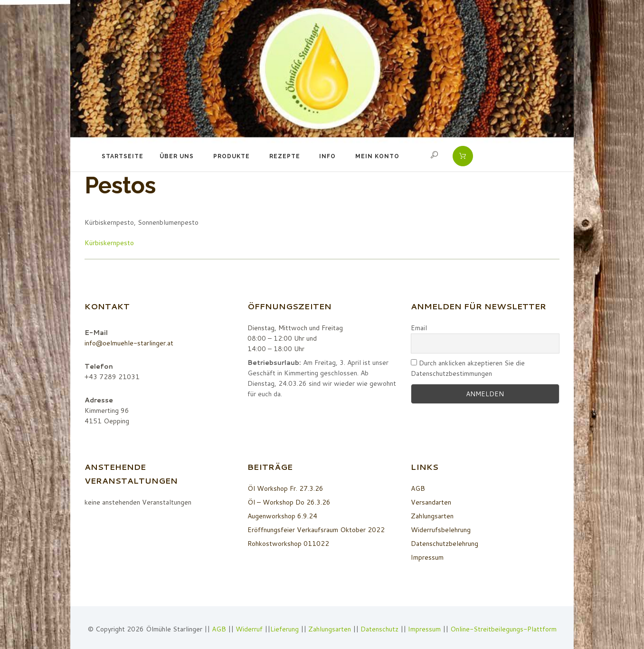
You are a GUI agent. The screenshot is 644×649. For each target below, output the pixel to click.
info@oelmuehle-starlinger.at (129, 343)
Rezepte (285, 156)
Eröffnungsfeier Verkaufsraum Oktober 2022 (316, 530)
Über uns (177, 156)
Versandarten (431, 502)
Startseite (123, 156)
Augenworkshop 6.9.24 (282, 516)
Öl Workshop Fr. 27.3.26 (285, 488)
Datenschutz (379, 629)
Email (419, 328)
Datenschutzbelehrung (445, 544)
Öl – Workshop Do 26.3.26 (289, 502)
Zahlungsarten (432, 516)
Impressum (427, 557)
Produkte (232, 156)
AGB (418, 488)
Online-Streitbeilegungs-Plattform (503, 629)
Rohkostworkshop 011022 (288, 544)
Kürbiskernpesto (109, 243)
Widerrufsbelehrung (441, 530)
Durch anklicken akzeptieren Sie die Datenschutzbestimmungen (468, 368)
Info (327, 156)
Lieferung (284, 629)
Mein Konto (377, 156)
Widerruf (250, 629)
